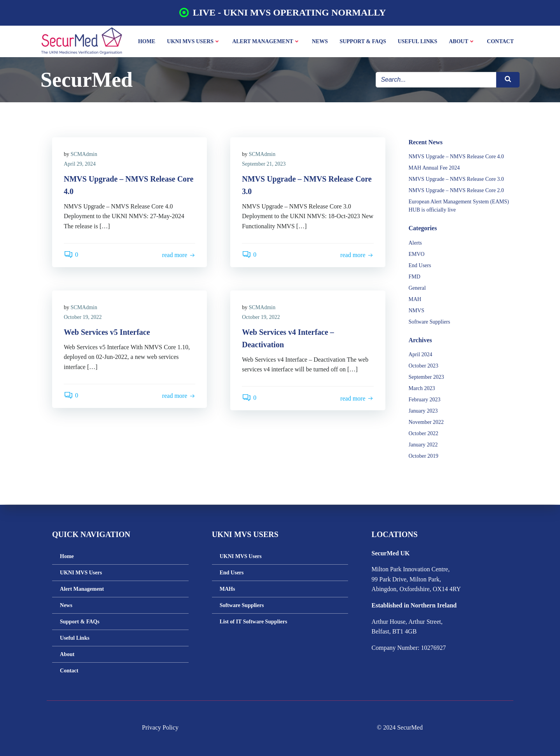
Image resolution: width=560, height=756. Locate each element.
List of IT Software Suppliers (254, 622)
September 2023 (426, 377)
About (462, 41)
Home (147, 41)
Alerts (415, 243)
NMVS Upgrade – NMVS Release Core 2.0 (456, 190)
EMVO (417, 254)
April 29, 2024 (80, 164)
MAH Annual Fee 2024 (434, 168)
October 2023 (424, 366)
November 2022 (426, 422)
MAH (415, 299)
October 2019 (424, 456)
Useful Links (418, 41)
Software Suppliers (430, 322)
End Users (420, 265)
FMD (415, 277)
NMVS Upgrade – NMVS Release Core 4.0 (456, 157)
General (417, 288)
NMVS (416, 311)
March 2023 (422, 388)
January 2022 (423, 445)
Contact (500, 41)
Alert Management (266, 41)
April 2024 (421, 354)
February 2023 (425, 400)
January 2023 (423, 411)
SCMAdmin (84, 154)
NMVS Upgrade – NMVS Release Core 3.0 (456, 179)
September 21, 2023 (264, 164)
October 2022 (424, 433)
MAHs (227, 589)
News (320, 41)
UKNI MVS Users (194, 41)
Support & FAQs (363, 41)
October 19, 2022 (83, 317)
